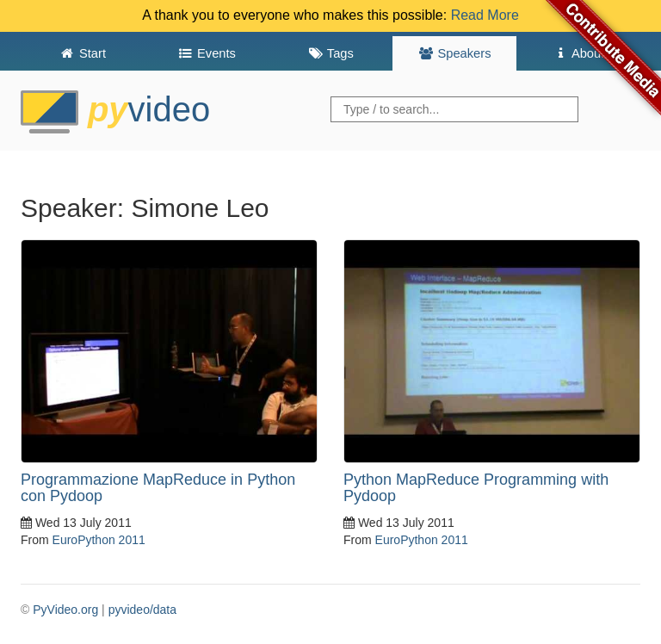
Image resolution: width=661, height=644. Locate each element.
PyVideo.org (65, 610)
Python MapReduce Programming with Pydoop (476, 488)
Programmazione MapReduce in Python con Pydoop (158, 488)
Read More (485, 15)
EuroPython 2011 (99, 540)
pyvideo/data (142, 610)
